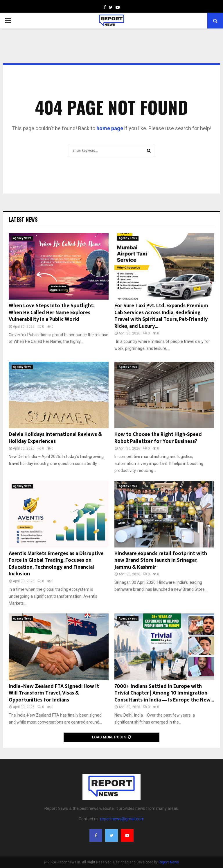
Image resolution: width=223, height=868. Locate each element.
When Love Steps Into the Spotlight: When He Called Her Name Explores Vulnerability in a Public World (52, 313)
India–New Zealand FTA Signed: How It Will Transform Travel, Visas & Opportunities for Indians (54, 693)
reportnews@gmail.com (122, 819)
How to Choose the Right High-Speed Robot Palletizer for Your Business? (158, 438)
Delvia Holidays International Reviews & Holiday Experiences (55, 438)
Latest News (23, 219)
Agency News (22, 238)
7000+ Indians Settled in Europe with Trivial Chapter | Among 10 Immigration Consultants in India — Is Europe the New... (164, 693)
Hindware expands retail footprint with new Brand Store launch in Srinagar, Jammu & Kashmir (161, 560)
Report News (169, 862)
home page (110, 128)
